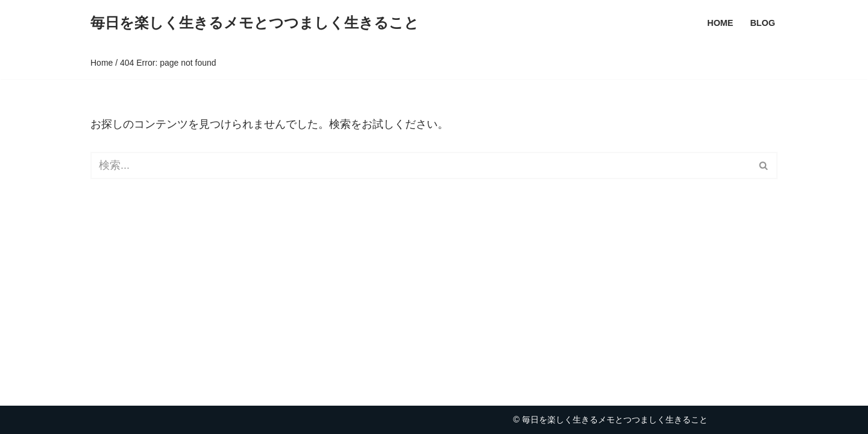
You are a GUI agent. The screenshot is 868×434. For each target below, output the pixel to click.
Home (720, 23)
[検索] (420, 165)
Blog (763, 23)
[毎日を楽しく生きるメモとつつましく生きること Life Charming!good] (255, 23)
